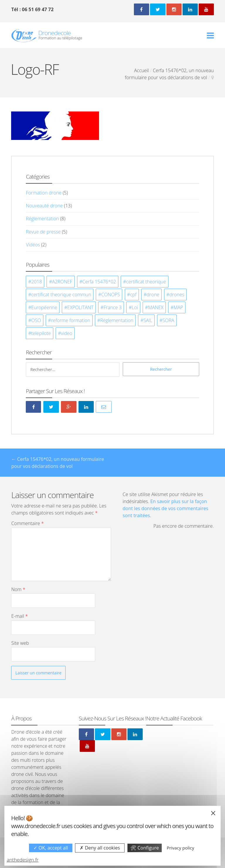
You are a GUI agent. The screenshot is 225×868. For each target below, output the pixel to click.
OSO (36, 320)
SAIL (148, 320)
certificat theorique (146, 282)
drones (177, 295)
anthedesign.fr (23, 860)
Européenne (44, 307)
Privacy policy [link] (180, 848)
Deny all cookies (100, 848)
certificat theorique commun (61, 295)
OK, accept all (51, 848)
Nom (18, 589)
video (67, 333)
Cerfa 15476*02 (99, 282)
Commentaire (27, 523)
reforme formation (70, 320)
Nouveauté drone (44, 206)
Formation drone (44, 193)
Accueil (142, 70)
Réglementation (42, 219)
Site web (20, 643)
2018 (37, 282)
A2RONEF (62, 282)
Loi (135, 307)
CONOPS (110, 295)
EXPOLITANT (80, 307)
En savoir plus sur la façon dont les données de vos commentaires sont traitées (166, 508)
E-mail (19, 616)
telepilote (41, 333)
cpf (133, 295)
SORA (168, 320)
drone (153, 295)
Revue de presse (43, 232)
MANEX (156, 307)
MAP (178, 307)
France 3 (112, 307)
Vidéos (33, 245)
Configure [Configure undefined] (145, 848)
